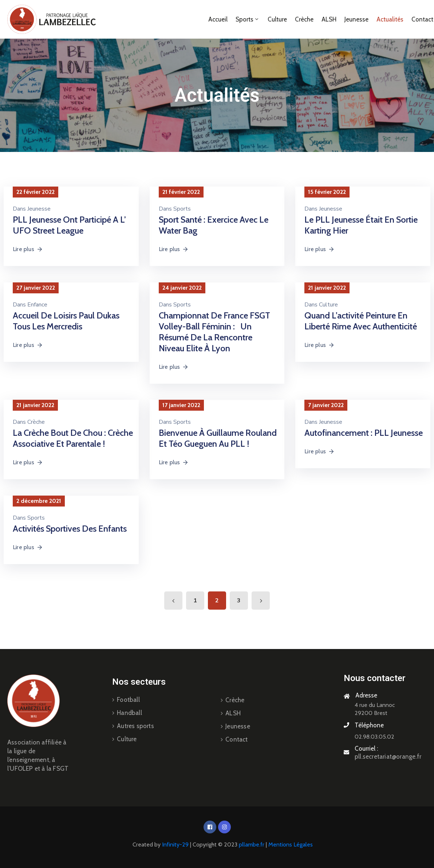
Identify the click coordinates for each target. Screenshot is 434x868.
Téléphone (369, 725)
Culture (277, 19)
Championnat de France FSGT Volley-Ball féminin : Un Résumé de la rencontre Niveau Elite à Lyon (214, 332)
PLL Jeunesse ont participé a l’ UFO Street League (69, 225)
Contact (236, 739)
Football (128, 700)
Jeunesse (356, 19)
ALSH (329, 19)
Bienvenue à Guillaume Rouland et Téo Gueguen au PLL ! (218, 438)
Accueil (218, 19)
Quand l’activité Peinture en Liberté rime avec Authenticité (361, 321)
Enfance (37, 305)
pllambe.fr (252, 844)
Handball (129, 713)
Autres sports (135, 726)
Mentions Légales (291, 844)
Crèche (304, 19)
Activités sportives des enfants (70, 529)
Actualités (390, 19)
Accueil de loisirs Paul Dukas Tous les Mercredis (66, 321)
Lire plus (28, 249)
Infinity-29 (175, 844)
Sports (248, 19)
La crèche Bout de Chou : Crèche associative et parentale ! (73, 438)
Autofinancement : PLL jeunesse (364, 433)
